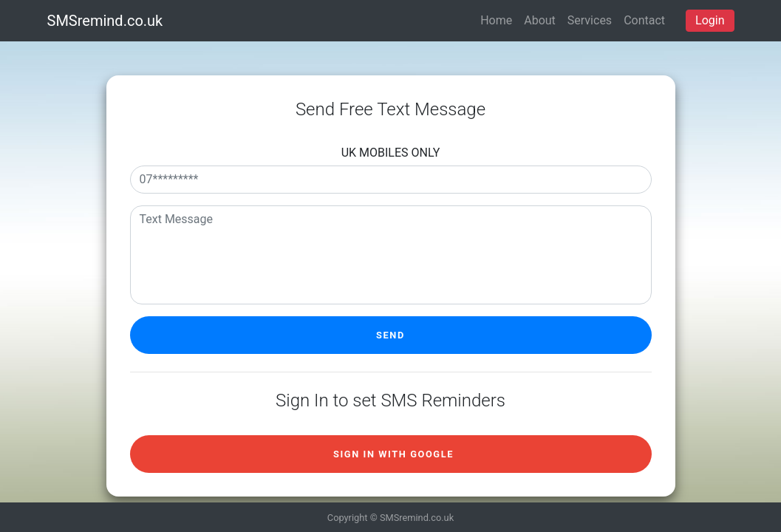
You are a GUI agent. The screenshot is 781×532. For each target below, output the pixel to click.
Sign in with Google (393, 454)
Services (590, 20)
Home (496, 20)
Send (390, 335)
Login (710, 20)
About (540, 20)
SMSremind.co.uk (105, 21)
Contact (644, 20)
